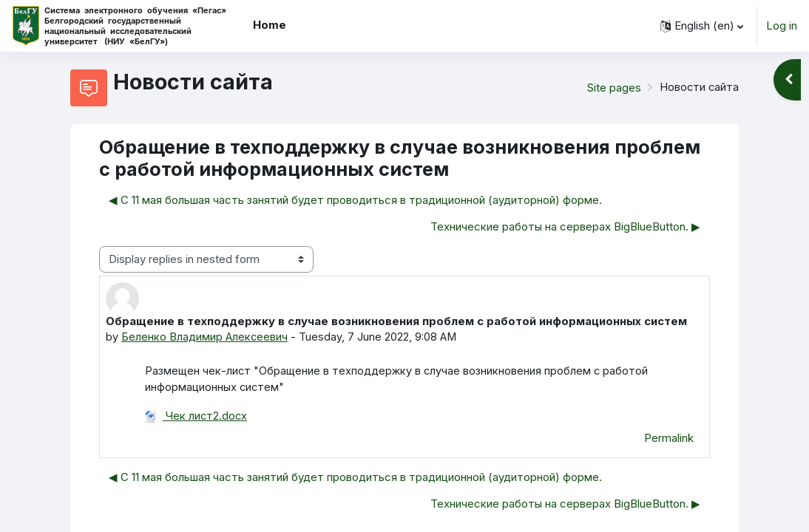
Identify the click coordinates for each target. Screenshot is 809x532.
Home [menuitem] (270, 25)
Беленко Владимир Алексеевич (205, 337)
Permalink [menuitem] (669, 438)
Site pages (613, 88)
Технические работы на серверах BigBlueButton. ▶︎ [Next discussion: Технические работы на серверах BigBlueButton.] (565, 227)
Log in (782, 26)
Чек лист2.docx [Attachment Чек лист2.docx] (197, 417)
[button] (702, 26)
